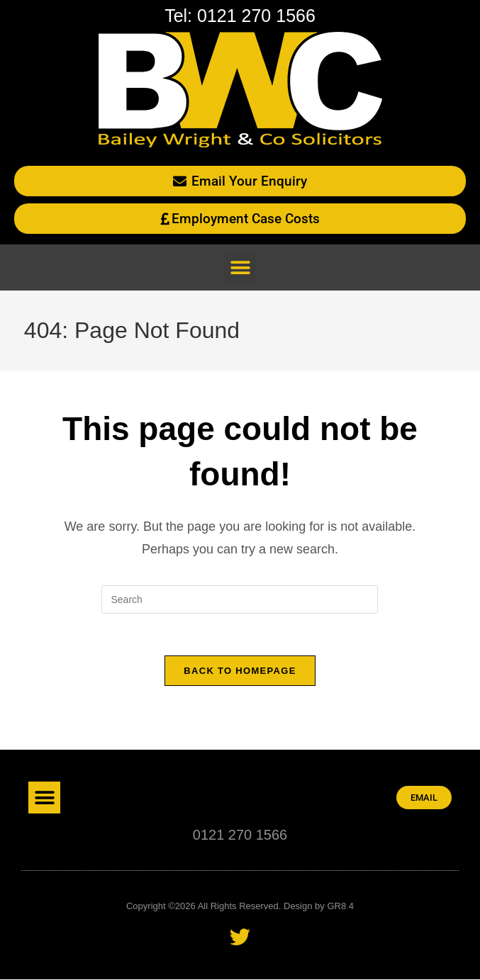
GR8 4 (340, 907)
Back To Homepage (240, 671)
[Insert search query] (240, 599)
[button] (240, 267)
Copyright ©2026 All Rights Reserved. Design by (227, 907)
